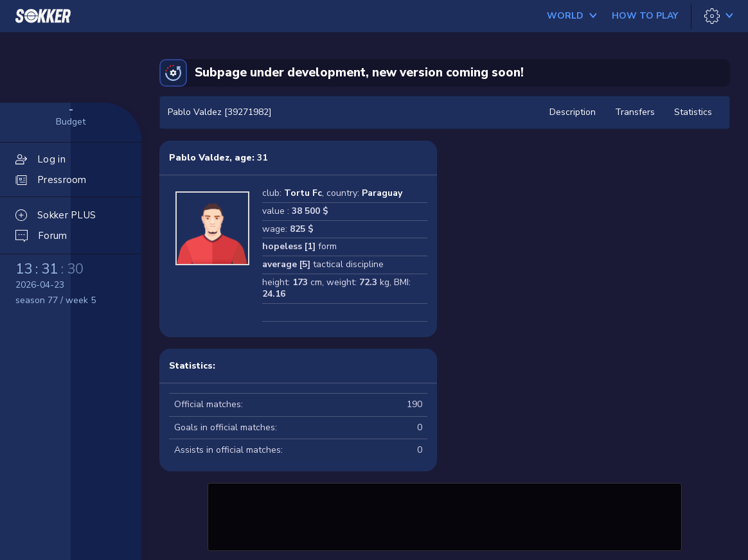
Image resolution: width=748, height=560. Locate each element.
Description (573, 112)
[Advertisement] (445, 515)
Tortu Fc (303, 193)
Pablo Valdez (199, 158)
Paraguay (382, 193)
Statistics (693, 112)
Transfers (635, 112)
